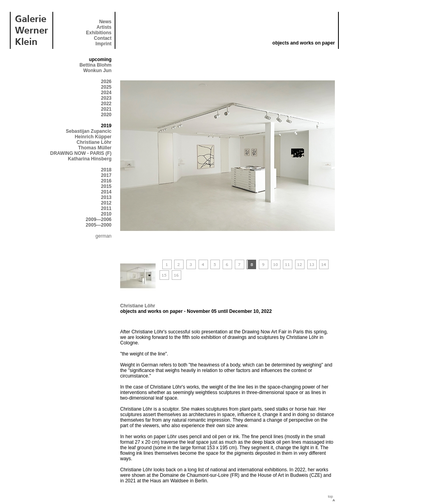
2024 (106, 93)
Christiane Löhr (94, 142)
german (103, 236)
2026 (106, 82)
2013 (106, 197)
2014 (106, 192)
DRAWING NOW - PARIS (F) (81, 153)
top (330, 497)
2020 (106, 115)
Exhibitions (99, 33)
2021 (106, 109)
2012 (106, 203)
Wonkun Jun (97, 71)
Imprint (103, 44)
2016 (106, 181)
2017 (106, 175)
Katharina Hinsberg (90, 159)
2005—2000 (99, 225)
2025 (106, 87)
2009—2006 (99, 219)
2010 (106, 214)
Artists (104, 27)
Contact (103, 38)
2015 (106, 186)
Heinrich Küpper (93, 137)
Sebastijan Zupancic (89, 131)
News (105, 22)
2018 (106, 170)
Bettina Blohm (96, 65)
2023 (106, 98)
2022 (106, 104)
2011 (106, 208)
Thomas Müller (95, 148)
